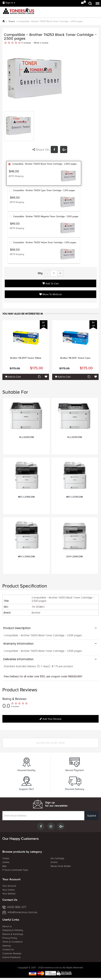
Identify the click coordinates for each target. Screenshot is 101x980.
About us (7, 926)
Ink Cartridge (57, 858)
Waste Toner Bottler (61, 866)
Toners (6, 858)
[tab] (51, 628)
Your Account (9, 886)
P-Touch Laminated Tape (15, 870)
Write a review (41, 43)
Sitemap (7, 946)
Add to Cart (51, 284)
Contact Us (8, 950)
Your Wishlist (9, 894)
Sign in (8, 3)
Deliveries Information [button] (18, 659)
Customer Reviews (12, 953)
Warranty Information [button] (18, 644)
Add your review (51, 719)
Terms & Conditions (12, 942)
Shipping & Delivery (13, 930)
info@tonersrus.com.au (20, 912)
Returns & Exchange (13, 934)
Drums (54, 862)
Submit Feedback (11, 957)
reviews (27, 43)
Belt (4, 866)
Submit (92, 816)
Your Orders (9, 890)
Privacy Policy (10, 938)
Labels (6, 862)
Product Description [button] (17, 628)
